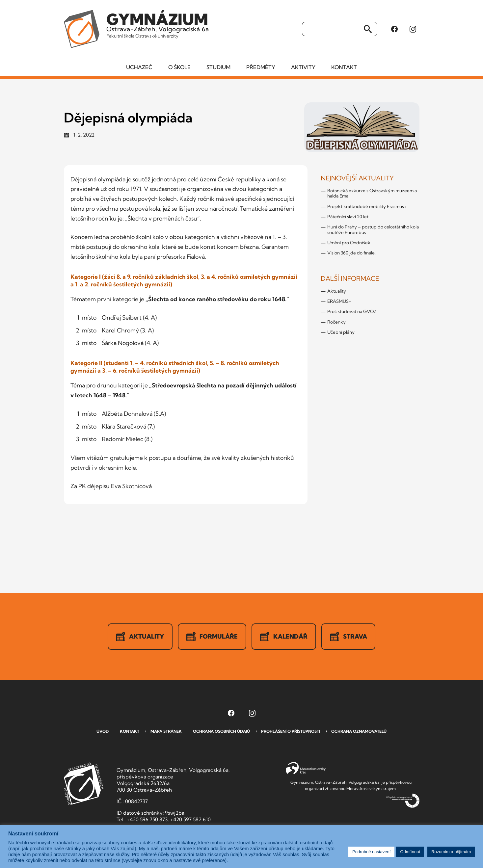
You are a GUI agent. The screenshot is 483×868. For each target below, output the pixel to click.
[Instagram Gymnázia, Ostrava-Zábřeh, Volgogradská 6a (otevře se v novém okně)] (413, 29)
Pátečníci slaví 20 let (348, 217)
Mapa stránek (166, 732)
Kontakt (344, 67)
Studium (218, 67)
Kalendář (284, 637)
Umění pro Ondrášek (349, 243)
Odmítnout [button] (410, 852)
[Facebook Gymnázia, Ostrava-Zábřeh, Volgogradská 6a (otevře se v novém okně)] (394, 29)
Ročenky (336, 322)
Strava (349, 637)
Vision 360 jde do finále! (351, 253)
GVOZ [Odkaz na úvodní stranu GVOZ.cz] (84, 784)
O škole (179, 67)
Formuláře (212, 637)
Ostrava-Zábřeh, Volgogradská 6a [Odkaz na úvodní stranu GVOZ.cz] (158, 24)
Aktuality (337, 291)
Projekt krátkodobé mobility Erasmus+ (367, 207)
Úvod (103, 732)
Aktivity (303, 67)
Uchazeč (139, 67)
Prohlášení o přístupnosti (291, 732)
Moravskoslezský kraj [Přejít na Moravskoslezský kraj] (306, 769)
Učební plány (341, 332)
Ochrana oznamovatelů (359, 732)
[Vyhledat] (330, 29)
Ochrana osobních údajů (221, 732)
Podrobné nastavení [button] (371, 852)
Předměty (261, 67)
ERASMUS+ (339, 302)
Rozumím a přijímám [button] (451, 852)
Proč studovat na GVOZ (352, 312)
